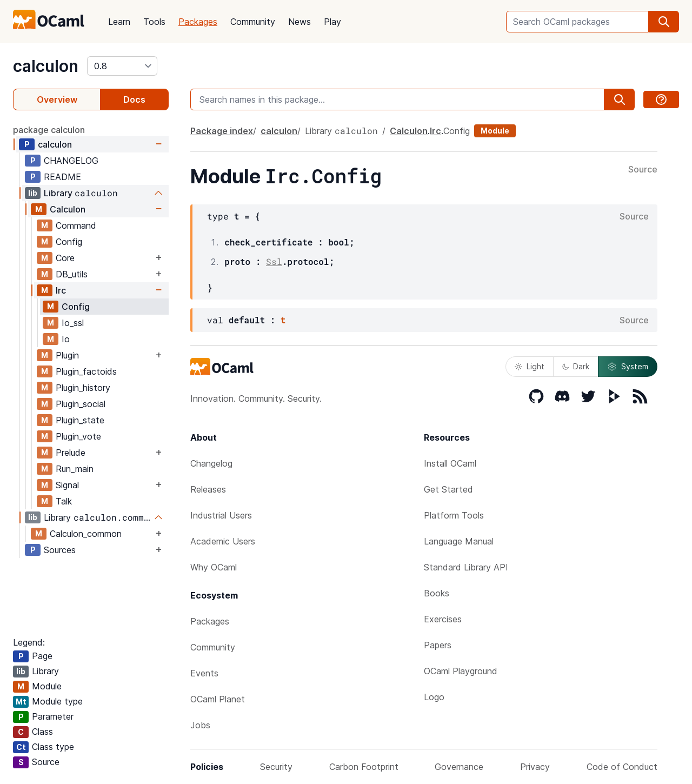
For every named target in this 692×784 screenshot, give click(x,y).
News (300, 22)
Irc (61, 290)
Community (253, 22)
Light (530, 366)
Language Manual (459, 541)
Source (643, 170)
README (62, 177)
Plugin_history (83, 388)
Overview (57, 99)
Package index (222, 131)
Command (76, 225)
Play (332, 22)
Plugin (67, 355)
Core (65, 258)
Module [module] (495, 131)
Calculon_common (86, 534)
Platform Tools (454, 515)
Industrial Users (221, 515)
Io (66, 339)
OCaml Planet (218, 699)
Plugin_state (80, 420)
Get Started (448, 489)
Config (69, 242)
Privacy (535, 767)
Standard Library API (466, 567)
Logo (434, 697)
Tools (154, 22)
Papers (438, 645)
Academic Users (223, 541)
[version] (122, 66)
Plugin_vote (78, 436)
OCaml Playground (461, 671)
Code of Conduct (622, 767)
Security (276, 767)
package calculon (49, 130)
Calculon (68, 209)
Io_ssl (73, 323)
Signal (67, 485)
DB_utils (72, 274)
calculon (46, 66)
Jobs (200, 725)
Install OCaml (450, 463)
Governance (459, 767)
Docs (134, 99)
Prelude (71, 453)
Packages (198, 22)
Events (204, 673)
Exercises (443, 619)
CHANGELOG (71, 161)
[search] (664, 22)
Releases (208, 489)
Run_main (75, 469)
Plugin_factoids (86, 371)
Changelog (211, 463)
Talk (64, 501)
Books (437, 593)
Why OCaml (214, 567)
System (628, 367)
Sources (60, 550)
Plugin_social (81, 404)
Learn (119, 22)
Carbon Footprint (364, 767)
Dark (576, 366)
